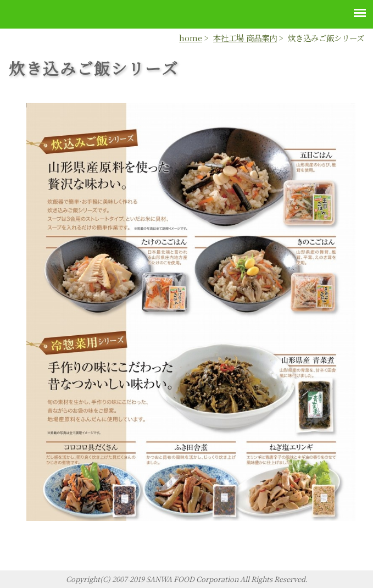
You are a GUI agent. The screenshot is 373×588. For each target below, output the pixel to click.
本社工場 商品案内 (245, 38)
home (191, 38)
